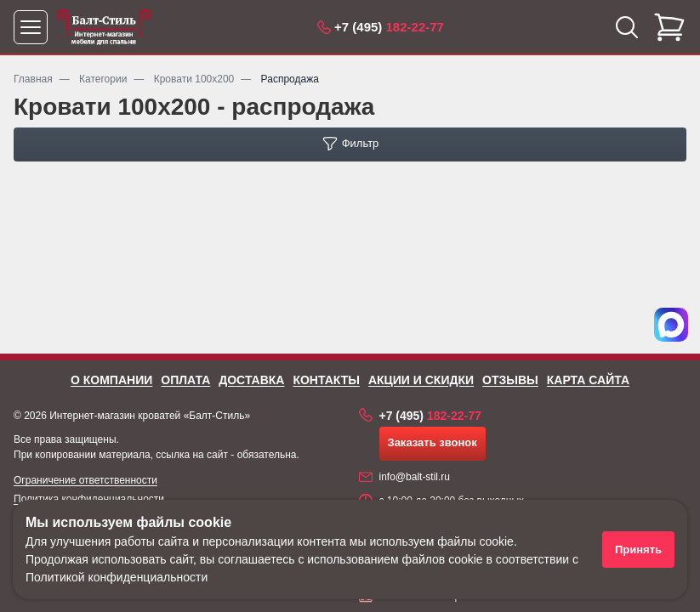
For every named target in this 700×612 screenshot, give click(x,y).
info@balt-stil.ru (415, 477)
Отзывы (510, 380)
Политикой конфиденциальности (117, 577)
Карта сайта (588, 380)
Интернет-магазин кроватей (115, 416)
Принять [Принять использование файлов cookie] (638, 550)
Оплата (185, 380)
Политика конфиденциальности (89, 499)
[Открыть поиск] (627, 27)
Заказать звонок (433, 442)
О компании (111, 380)
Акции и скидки (421, 380)
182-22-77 (389, 27)
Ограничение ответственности (85, 480)
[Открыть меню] (31, 27)
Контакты (326, 380)
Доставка (251, 380)
